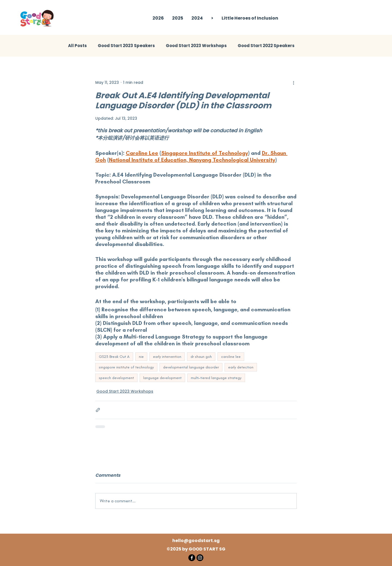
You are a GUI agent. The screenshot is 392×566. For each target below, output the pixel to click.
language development (162, 378)
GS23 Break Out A (114, 357)
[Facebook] (192, 558)
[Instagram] (200, 558)
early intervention (167, 357)
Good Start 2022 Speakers (266, 46)
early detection (241, 367)
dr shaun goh (201, 357)
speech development (116, 378)
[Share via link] (98, 410)
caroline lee (231, 357)
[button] (178, 18)
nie (141, 357)
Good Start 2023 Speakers (126, 46)
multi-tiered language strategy (216, 378)
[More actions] (293, 82)
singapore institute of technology (126, 367)
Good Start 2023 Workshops (196, 46)
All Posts (77, 46)
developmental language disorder (191, 367)
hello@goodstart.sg (196, 541)
